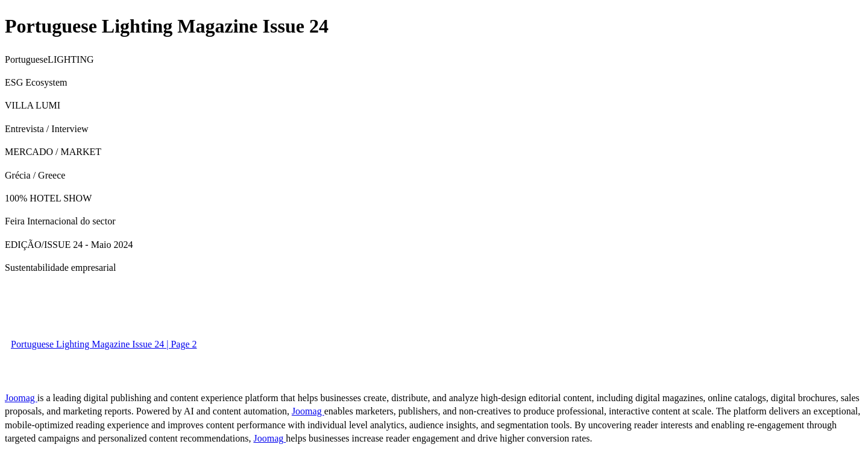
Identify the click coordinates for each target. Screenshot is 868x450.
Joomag (21, 398)
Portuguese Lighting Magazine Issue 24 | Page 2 (104, 344)
